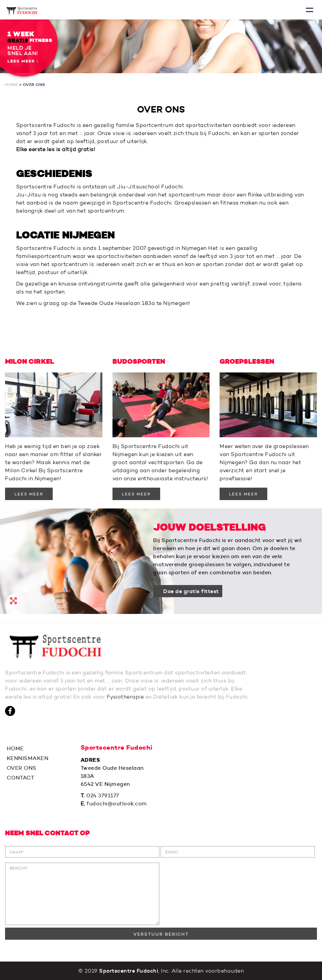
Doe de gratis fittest (191, 591)
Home (11, 84)
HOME (14, 748)
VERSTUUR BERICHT (161, 934)
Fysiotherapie (125, 697)
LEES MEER (29, 494)
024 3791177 (103, 795)
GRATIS (18, 40)
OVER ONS (21, 768)
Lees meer (23, 61)
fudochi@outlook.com (117, 804)
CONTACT (20, 778)
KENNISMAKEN (27, 758)
